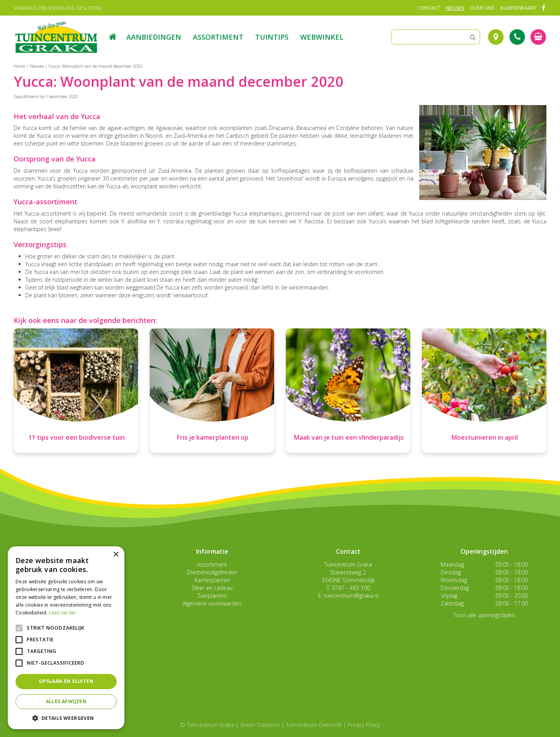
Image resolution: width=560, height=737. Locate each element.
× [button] (116, 555)
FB (543, 8)
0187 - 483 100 (351, 588)
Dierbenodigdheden (212, 572)
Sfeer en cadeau (212, 588)
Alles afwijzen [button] (66, 701)
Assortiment (212, 564)
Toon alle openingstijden (484, 615)
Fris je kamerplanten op (213, 437)
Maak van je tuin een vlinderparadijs (349, 437)
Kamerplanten (212, 580)
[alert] (66, 638)
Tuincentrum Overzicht (314, 725)
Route (496, 37)
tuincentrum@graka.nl (351, 596)
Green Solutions (260, 725)
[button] (66, 718)
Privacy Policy (364, 725)
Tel (517, 37)
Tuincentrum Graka (348, 564)
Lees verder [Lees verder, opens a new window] (63, 613)
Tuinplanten (212, 596)
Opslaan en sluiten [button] (66, 681)
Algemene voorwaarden (212, 603)
